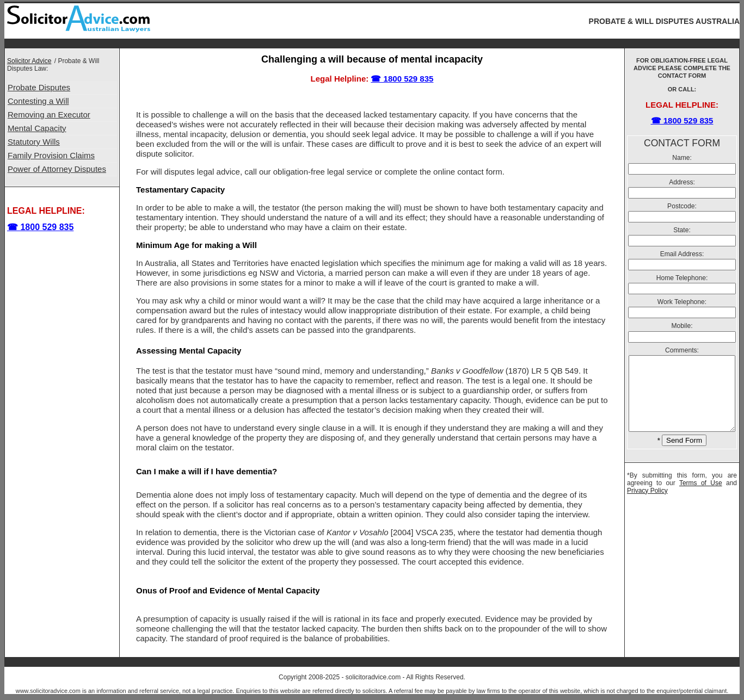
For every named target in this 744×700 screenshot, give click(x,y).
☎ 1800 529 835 (40, 227)
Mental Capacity (37, 128)
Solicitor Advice (29, 61)
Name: (682, 158)
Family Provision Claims (51, 155)
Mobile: (682, 326)
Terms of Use (701, 498)
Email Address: (682, 254)
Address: (682, 182)
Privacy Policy (647, 505)
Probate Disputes (39, 87)
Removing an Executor (49, 114)
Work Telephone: (682, 302)
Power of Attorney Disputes (57, 169)
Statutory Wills (34, 142)
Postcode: (682, 206)
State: (682, 230)
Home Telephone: (682, 278)
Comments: (682, 350)
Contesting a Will (38, 101)
